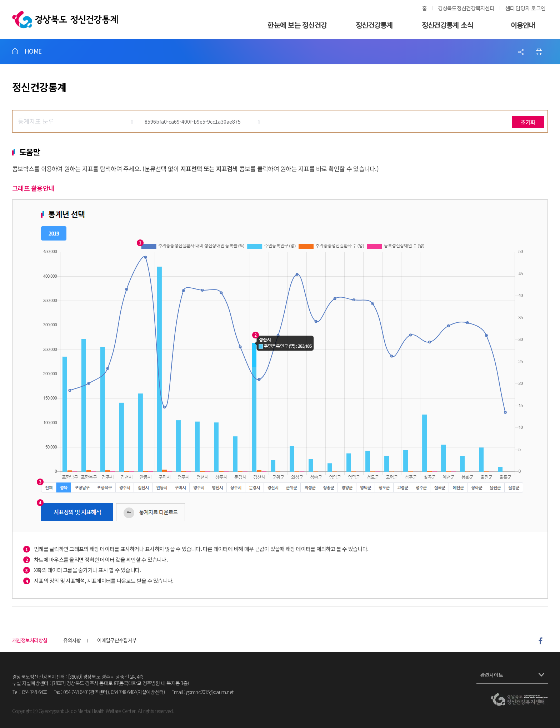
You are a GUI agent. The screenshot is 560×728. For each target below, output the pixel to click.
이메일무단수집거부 (117, 640)
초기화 (528, 122)
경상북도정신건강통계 (65, 20)
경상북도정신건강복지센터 (466, 8)
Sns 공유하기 (521, 52)
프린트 (539, 52)
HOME (33, 51)
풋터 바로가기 (0, 0)
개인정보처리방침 (30, 640)
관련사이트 (492, 675)
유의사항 (72, 640)
